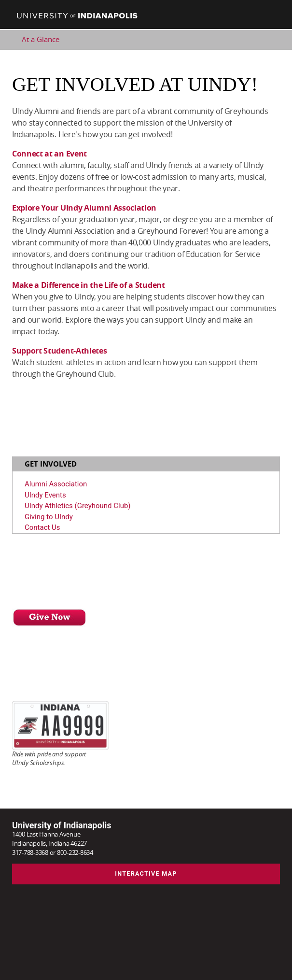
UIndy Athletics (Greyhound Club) (78, 506)
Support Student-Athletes (59, 351)
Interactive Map (146, 873)
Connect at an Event (49, 154)
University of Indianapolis (62, 825)
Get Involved (51, 464)
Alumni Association (56, 484)
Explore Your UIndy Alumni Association (84, 208)
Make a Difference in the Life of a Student (89, 285)
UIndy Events (45, 495)
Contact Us (42, 527)
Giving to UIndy (49, 517)
